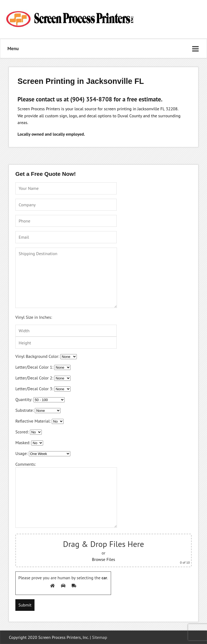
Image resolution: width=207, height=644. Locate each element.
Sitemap (100, 637)
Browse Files (103, 559)
